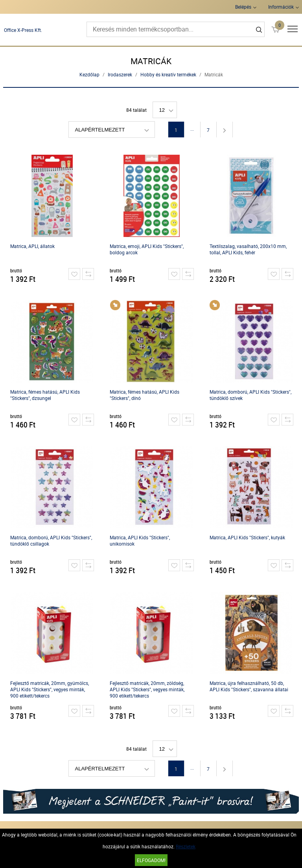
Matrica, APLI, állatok (32, 246)
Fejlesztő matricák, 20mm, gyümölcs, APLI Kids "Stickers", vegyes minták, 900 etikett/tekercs (50, 689)
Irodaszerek (120, 74)
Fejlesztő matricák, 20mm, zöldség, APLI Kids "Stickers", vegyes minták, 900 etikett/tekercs (147, 689)
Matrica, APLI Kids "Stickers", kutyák (247, 537)
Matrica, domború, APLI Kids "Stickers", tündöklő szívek (250, 395)
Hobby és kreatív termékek (168, 74)
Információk (281, 7)
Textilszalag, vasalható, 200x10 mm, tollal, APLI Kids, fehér (248, 249)
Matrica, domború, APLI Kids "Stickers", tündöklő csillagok (51, 540)
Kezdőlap (89, 74)
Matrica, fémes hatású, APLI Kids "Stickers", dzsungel (45, 395)
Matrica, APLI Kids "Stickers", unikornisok (140, 540)
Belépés (243, 7)
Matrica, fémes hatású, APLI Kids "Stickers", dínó (145, 395)
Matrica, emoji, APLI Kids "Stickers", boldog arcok (147, 249)
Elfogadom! (151, 860)
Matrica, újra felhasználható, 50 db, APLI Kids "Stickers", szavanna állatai (249, 686)
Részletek (186, 846)
